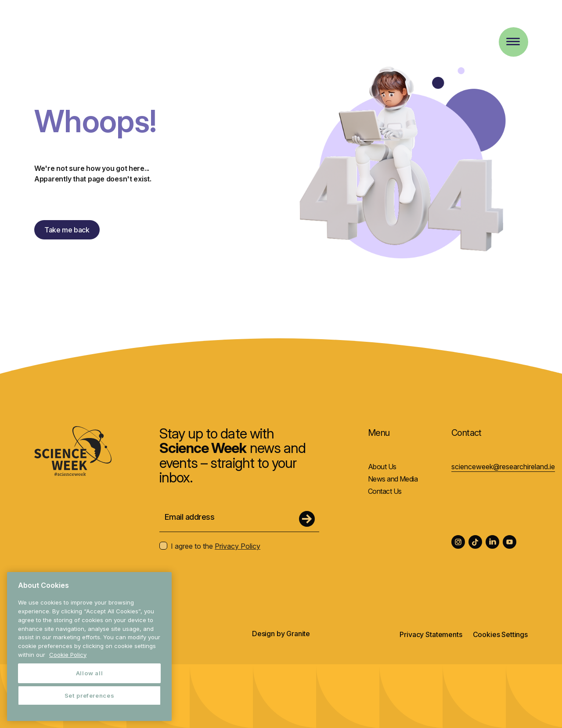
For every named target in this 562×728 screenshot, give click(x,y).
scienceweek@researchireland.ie (503, 467)
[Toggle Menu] (513, 42)
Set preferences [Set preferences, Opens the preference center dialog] (90, 695)
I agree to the (210, 546)
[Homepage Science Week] (66, 35)
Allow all (90, 673)
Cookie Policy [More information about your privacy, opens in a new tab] (68, 655)
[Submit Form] (307, 519)
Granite (298, 634)
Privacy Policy (238, 546)
